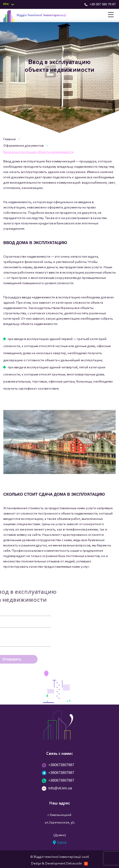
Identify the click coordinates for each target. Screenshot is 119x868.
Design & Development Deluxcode (59, 864)
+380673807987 (58, 765)
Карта (60, 843)
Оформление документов (23, 146)
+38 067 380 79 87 (100, 4)
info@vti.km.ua (57, 788)
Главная (9, 139)
